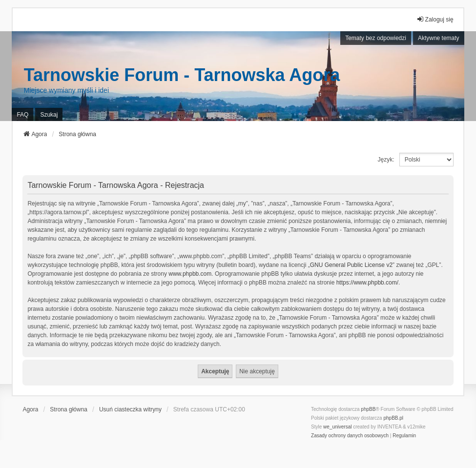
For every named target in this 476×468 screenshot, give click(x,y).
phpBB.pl (393, 418)
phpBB (368, 409)
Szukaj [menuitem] (49, 115)
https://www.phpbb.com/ (367, 283)
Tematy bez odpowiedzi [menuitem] (376, 38)
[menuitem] (350, 436)
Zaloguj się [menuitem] (435, 19)
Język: (386, 160)
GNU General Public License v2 (351, 265)
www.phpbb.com (190, 274)
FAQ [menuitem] (22, 115)
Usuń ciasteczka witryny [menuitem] (130, 409)
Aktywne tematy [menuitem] (439, 38)
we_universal (337, 427)
